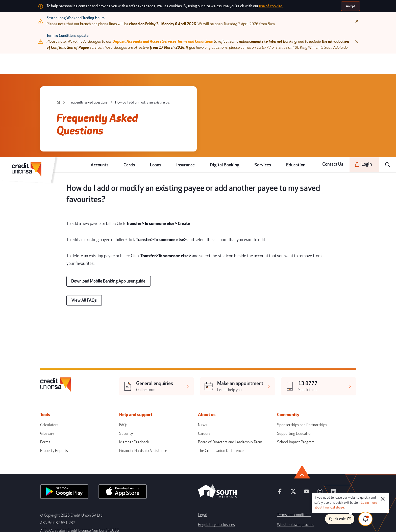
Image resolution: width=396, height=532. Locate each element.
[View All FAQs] (103, 262)
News (202, 366)
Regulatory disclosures (214, 450)
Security (138, 374)
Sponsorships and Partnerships (286, 366)
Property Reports (78, 388)
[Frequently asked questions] (103, 95)
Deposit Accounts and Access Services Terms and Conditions (174, 38)
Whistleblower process (280, 450)
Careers (204, 374)
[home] (81, 95)
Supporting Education (280, 374)
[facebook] (267, 424)
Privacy (203, 467)
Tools (73, 358)
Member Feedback (145, 381)
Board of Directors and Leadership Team (226, 381)
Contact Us (340, 62)
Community (277, 358)
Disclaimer (272, 459)
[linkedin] (312, 424)
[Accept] (325, 6)
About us (208, 358)
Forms (70, 381)
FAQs (135, 366)
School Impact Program (281, 381)
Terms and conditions (279, 442)
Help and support (149, 358)
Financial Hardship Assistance (152, 388)
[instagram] (301, 424)
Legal (202, 442)
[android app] (85, 424)
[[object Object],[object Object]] (163, 334)
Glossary (71, 374)
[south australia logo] (217, 429)
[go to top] (324, 405)
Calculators (73, 366)
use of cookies (269, 6)
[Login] (367, 62)
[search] (389, 62)
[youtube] (289, 424)
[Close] (331, 20)
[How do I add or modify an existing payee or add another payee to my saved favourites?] (151, 95)
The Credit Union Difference (218, 388)
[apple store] (135, 424)
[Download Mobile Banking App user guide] (123, 245)
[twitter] (278, 424)
